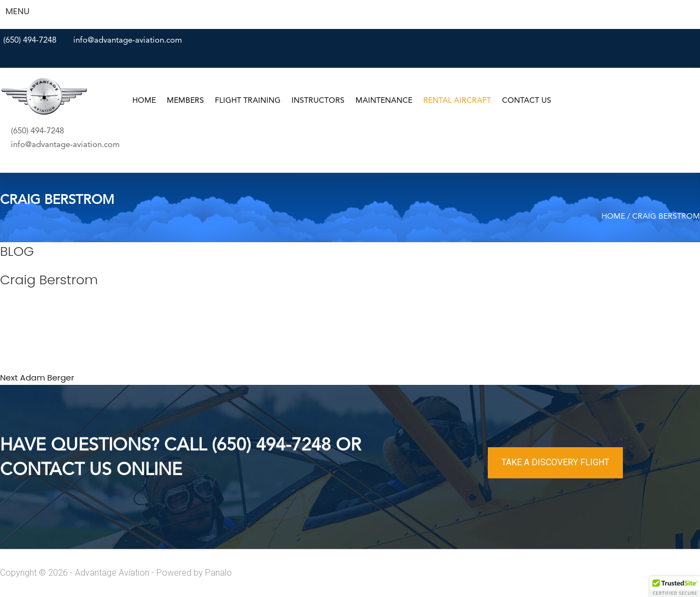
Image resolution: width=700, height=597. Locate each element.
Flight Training (248, 101)
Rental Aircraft (457, 101)
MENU (17, 11)
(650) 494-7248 (30, 41)
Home (144, 101)
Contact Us (527, 101)
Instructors (318, 101)
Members (185, 101)
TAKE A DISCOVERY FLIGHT (555, 462)
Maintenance (384, 101)
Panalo (218, 573)
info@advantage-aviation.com (128, 41)
